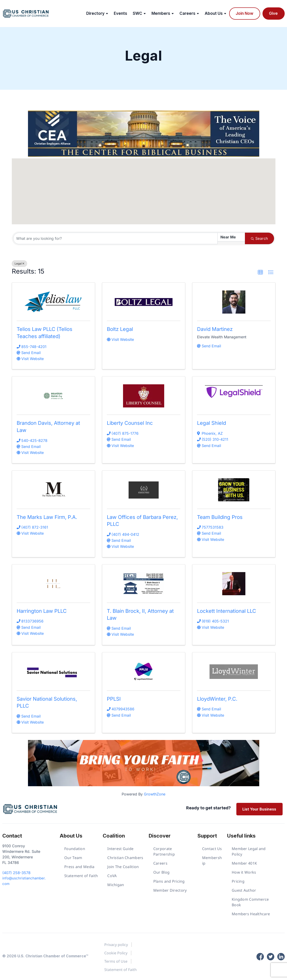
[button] (127, 172)
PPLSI (114, 699)
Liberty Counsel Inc (130, 423)
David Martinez (215, 329)
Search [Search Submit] (259, 238)
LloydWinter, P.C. (217, 699)
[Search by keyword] (116, 238)
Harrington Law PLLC (42, 611)
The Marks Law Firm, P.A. (47, 517)
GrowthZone (155, 794)
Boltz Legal (120, 329)
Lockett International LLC (227, 611)
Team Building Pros (220, 517)
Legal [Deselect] (19, 263)
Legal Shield (211, 423)
